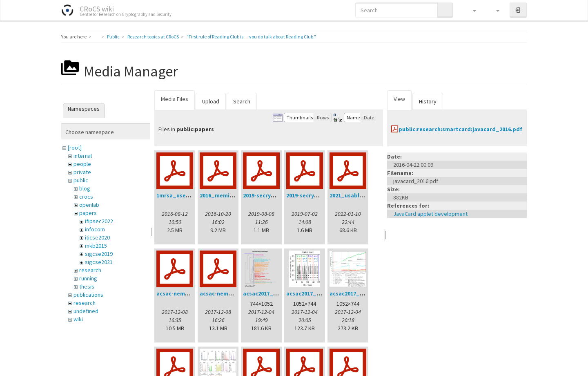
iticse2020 (97, 237)
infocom (95, 229)
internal (83, 156)
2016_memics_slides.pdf (233, 195)
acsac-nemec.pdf (223, 293)
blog (85, 188)
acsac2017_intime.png (360, 293)
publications (88, 295)
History (428, 101)
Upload (211, 101)
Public (113, 37)
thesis (87, 286)
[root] (75, 148)
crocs (86, 197)
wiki (78, 319)
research (90, 270)
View (399, 99)
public (81, 180)
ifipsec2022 (99, 221)
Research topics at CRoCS (153, 37)
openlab (89, 205)
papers (88, 213)
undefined (86, 311)
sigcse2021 (99, 262)
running (88, 278)
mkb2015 (96, 246)
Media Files (175, 99)
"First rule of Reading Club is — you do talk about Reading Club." (251, 37)
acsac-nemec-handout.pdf (192, 293)
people (82, 164)
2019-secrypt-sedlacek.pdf (322, 195)
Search (242, 101)
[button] (471, 10)
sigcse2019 (99, 254)
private (82, 172)
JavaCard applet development (430, 214)
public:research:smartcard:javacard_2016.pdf (460, 129)
